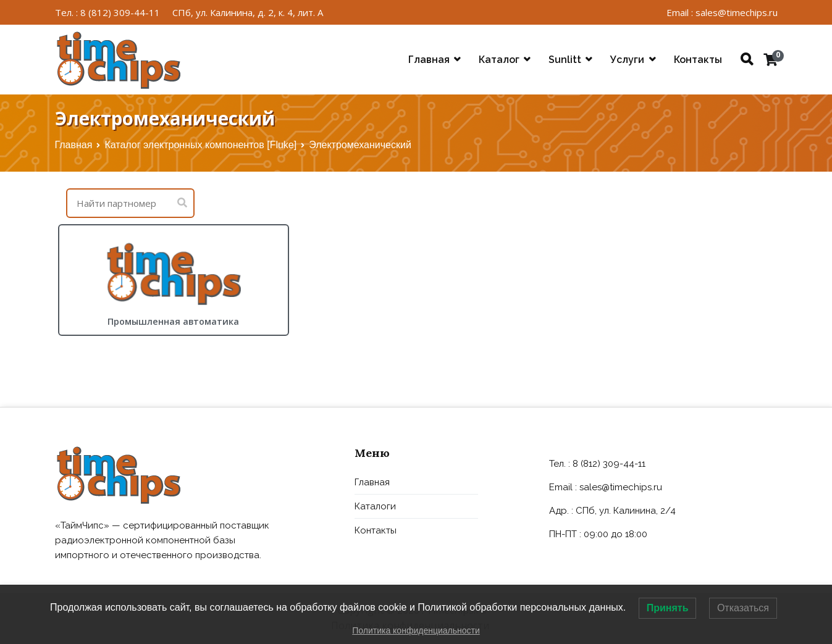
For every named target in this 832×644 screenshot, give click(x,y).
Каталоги (375, 506)
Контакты (698, 60)
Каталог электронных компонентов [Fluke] (200, 145)
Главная (429, 60)
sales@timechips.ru (621, 487)
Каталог (499, 60)
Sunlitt (565, 60)
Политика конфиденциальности (416, 630)
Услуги (627, 60)
